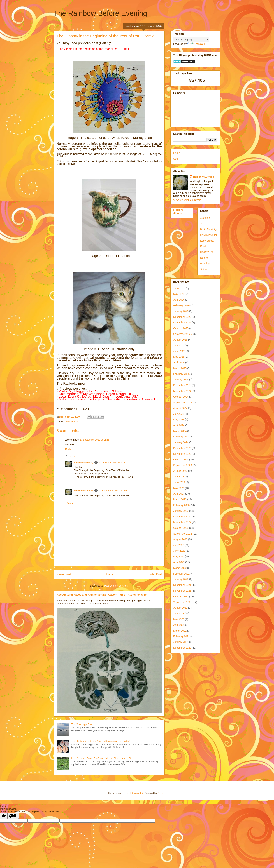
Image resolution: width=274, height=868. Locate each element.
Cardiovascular (209, 235)
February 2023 (181, 505)
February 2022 (181, 574)
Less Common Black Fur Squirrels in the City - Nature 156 (101, 758)
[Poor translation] (13, 816)
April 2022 (179, 562)
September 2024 (183, 403)
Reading (205, 264)
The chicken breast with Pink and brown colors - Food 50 (101, 741)
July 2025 (179, 345)
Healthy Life (207, 252)
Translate (196, 44)
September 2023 (183, 465)
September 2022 (183, 534)
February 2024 (181, 437)
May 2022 (179, 556)
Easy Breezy (71, 422)
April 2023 (179, 494)
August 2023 (180, 471)
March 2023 (180, 499)
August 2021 (180, 608)
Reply (68, 449)
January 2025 (181, 380)
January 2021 (181, 642)
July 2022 (179, 545)
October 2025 (181, 328)
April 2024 (179, 425)
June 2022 (179, 551)
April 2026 (179, 300)
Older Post (155, 574)
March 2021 (180, 631)
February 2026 (181, 305)
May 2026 (179, 294)
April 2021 (179, 625)
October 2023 (181, 460)
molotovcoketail (135, 793)
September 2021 (183, 602)
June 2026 (179, 288)
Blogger (161, 793)
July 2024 (179, 414)
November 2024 (182, 391)
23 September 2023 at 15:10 (114, 491)
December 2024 (182, 385)
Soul (176, 159)
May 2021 (179, 619)
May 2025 (179, 357)
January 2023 (181, 511)
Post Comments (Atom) (116, 586)
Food (203, 246)
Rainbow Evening (84, 462)
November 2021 (182, 591)
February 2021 (181, 636)
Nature (204, 258)
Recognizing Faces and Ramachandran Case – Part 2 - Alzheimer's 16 (102, 595)
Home (110, 574)
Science (205, 269)
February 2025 (181, 374)
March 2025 (180, 368)
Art (202, 224)
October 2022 (181, 528)
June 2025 (179, 351)
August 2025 (180, 340)
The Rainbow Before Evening (100, 13)
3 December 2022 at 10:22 (113, 462)
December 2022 (182, 517)
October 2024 (181, 397)
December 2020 (182, 648)
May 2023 (179, 488)
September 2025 (183, 334)
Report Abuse (178, 211)
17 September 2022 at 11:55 (95, 440)
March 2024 (180, 431)
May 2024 (179, 420)
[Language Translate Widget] (191, 40)
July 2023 (179, 477)
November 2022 (182, 522)
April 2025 (179, 363)
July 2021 (179, 613)
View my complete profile (187, 200)
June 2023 (179, 482)
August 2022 (180, 539)
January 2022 (181, 579)
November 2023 (182, 454)
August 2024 (180, 408)
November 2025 (182, 323)
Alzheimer (206, 218)
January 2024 (181, 442)
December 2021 (182, 585)
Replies (73, 456)
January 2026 (181, 311)
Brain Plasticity (208, 229)
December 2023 (182, 448)
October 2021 (181, 596)
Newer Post (64, 574)
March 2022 (180, 568)
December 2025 (182, 317)
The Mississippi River (82, 724)
